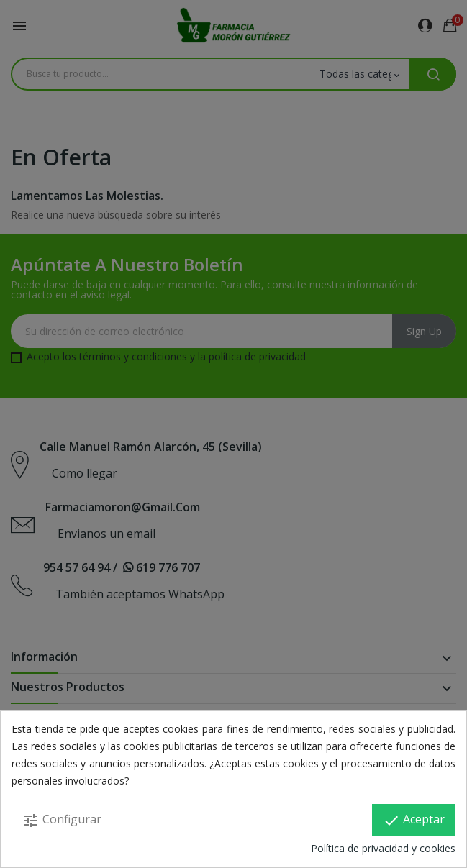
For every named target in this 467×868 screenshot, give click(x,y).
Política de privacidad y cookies (383, 848)
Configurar (62, 820)
